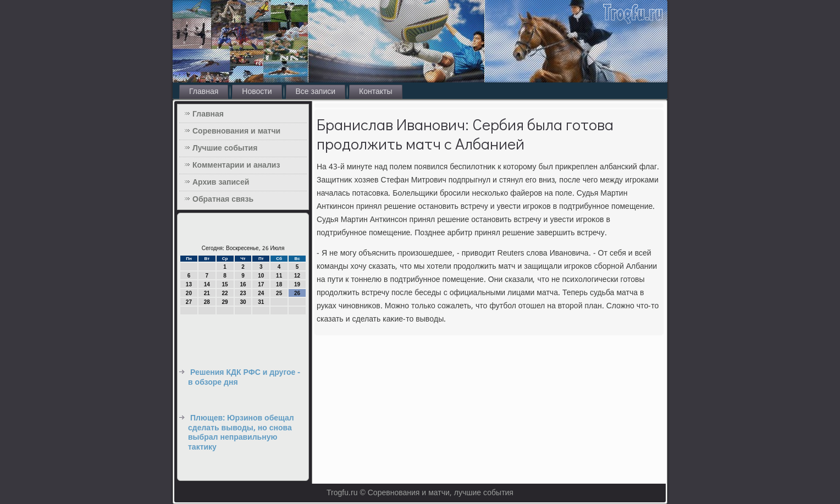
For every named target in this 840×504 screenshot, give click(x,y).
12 (297, 276)
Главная (204, 92)
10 (261, 276)
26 (297, 293)
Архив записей (221, 182)
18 (279, 284)
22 (225, 293)
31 (261, 302)
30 (243, 302)
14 (207, 284)
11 (279, 276)
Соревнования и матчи (236, 131)
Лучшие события (225, 148)
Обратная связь (223, 200)
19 (297, 284)
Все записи (316, 92)
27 (189, 302)
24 (261, 293)
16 (243, 284)
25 (279, 293)
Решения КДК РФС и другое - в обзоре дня (244, 378)
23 (243, 293)
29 (225, 302)
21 (207, 293)
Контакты (375, 92)
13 (189, 284)
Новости (257, 92)
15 (225, 284)
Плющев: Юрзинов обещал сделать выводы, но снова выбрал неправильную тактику (241, 433)
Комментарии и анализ (236, 165)
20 (189, 293)
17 (261, 284)
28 (207, 302)
